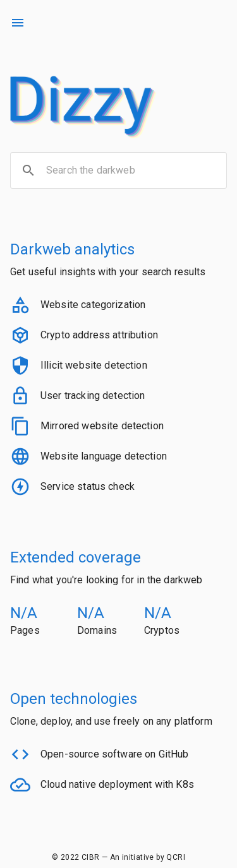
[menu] (18, 23)
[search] (28, 170)
